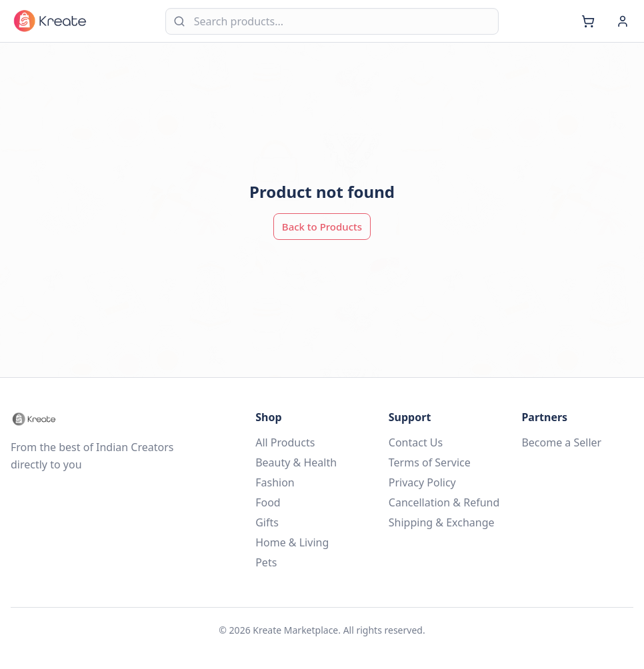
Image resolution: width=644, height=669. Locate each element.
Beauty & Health (296, 462)
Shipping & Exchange (442, 522)
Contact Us (416, 442)
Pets (266, 562)
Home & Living (292, 542)
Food (268, 502)
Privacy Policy (422, 482)
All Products (285, 442)
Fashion (275, 482)
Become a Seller (561, 442)
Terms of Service (430, 462)
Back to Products (322, 227)
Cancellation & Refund (444, 502)
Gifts (267, 522)
